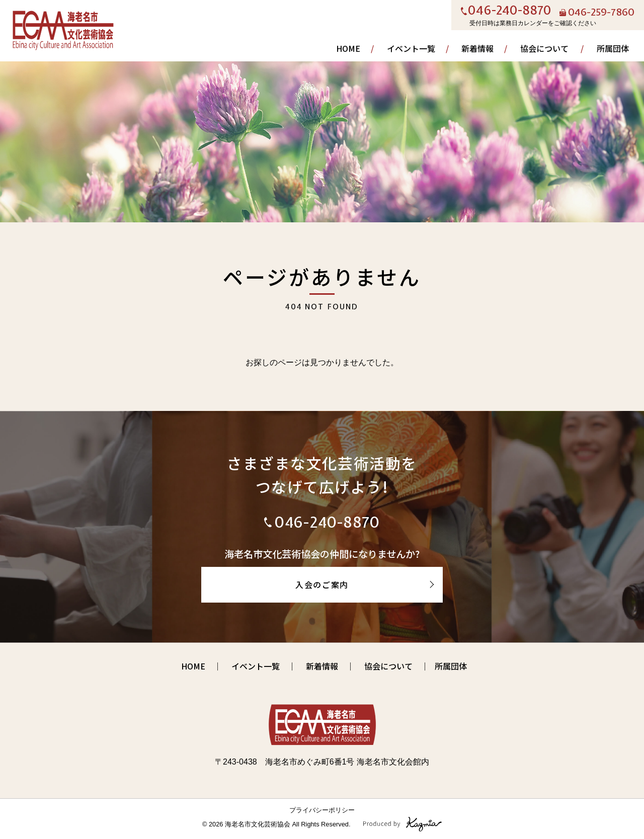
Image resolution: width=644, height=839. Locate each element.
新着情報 (477, 48)
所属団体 (613, 48)
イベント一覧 (411, 48)
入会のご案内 (322, 584)
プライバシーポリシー (322, 810)
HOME (348, 48)
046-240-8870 (510, 11)
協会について (544, 48)
